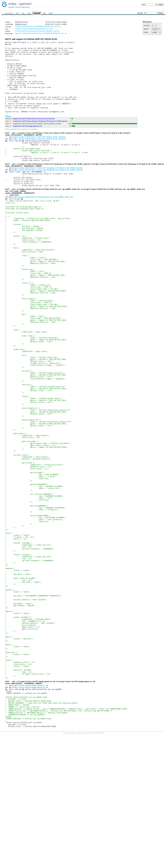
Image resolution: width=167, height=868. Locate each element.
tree (29, 13)
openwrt (25, 4)
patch (57, 27)
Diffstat (8, 131)
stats (51, 13)
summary (9, 13)
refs (17, 13)
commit (37, 13)
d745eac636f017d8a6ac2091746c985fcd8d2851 (34, 32)
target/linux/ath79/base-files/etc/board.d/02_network (34, 133)
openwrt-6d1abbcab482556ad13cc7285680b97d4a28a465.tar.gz (41, 34)
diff (44, 13)
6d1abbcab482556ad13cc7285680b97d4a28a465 (34, 27)
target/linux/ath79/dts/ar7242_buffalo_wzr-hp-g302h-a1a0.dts (37, 138)
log (23, 13)
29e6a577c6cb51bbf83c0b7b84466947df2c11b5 (34, 29)
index (12, 4)
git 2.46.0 (82, 866)
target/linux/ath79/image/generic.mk (27, 141)
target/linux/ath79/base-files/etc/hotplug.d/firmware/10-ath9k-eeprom (40, 136)
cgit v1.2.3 (75, 866)
